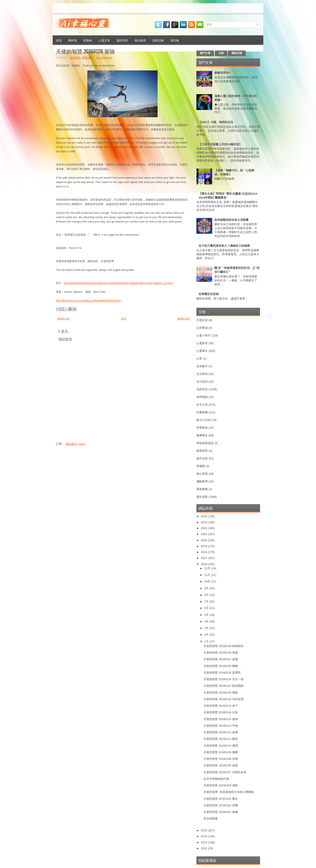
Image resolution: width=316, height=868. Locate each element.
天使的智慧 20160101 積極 (221, 812)
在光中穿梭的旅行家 (216, 779)
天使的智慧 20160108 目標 (221, 759)
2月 (207, 635)
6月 (207, 608)
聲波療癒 (202, 489)
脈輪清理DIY (223, 73)
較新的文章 (63, 319)
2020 (204, 540)
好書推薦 (202, 412)
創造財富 (202, 451)
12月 (208, 568)
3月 (207, 628)
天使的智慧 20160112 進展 (221, 732)
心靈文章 (104, 40)
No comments (104, 58)
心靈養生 (202, 351)
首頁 (59, 40)
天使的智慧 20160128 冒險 (85, 51)
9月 (207, 588)
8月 (207, 595)
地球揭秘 (202, 397)
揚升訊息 (202, 458)
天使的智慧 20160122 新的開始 (223, 686)
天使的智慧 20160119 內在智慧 (223, 699)
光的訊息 (75, 58)
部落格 (88, 40)
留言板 (175, 40)
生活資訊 (202, 382)
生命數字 (202, 366)
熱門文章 (205, 53)
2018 (204, 552)
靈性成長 (87, 58)
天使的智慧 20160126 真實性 (222, 673)
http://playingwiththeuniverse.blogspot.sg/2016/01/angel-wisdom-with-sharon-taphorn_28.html (118, 283)
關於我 (73, 40)
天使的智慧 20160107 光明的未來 (225, 772)
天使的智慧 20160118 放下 (221, 706)
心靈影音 (202, 343)
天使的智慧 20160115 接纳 (221, 719)
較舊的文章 (184, 319)
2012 (204, 848)
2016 (204, 564)
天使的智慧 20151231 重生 (221, 799)
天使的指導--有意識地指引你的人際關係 (229, 792)
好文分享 (202, 405)
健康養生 (202, 435)
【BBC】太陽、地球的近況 (216, 122)
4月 (207, 621)
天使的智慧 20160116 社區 (221, 712)
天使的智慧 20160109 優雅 (221, 752)
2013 (204, 842)
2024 (204, 516)
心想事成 (202, 328)
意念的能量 (211, 819)
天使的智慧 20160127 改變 (221, 659)
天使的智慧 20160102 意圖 (221, 805)
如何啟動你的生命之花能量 (232, 220)
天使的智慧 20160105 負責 (221, 765)
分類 (221, 53)
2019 (204, 546)
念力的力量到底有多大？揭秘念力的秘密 (224, 246)
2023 (204, 522)
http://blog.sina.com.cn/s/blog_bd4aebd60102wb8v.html (88, 301)
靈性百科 (122, 40)
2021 (204, 534)
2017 (204, 558)
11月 (208, 575)
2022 (204, 528)
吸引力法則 (204, 420)
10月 (208, 581)
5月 (207, 615)
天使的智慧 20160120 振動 (221, 693)
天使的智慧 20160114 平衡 (221, 726)
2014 (204, 836)
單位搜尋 (140, 40)
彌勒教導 (202, 481)
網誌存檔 (237, 53)
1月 (207, 641)
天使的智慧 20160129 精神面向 (223, 646)
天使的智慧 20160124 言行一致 (223, 679)
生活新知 (202, 374)
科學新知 (202, 428)
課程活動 (158, 40)
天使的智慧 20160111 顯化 (221, 739)
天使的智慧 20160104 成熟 (221, 785)
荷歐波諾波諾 (205, 443)
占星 (199, 359)
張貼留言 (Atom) (76, 444)
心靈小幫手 (204, 335)
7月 (207, 601)
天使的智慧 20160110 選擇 (221, 746)
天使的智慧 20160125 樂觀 (221, 666)
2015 (204, 830)
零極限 (201, 466)
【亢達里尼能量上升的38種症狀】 (220, 144)
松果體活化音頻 (209, 294)
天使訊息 (202, 320)
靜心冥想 (202, 474)
